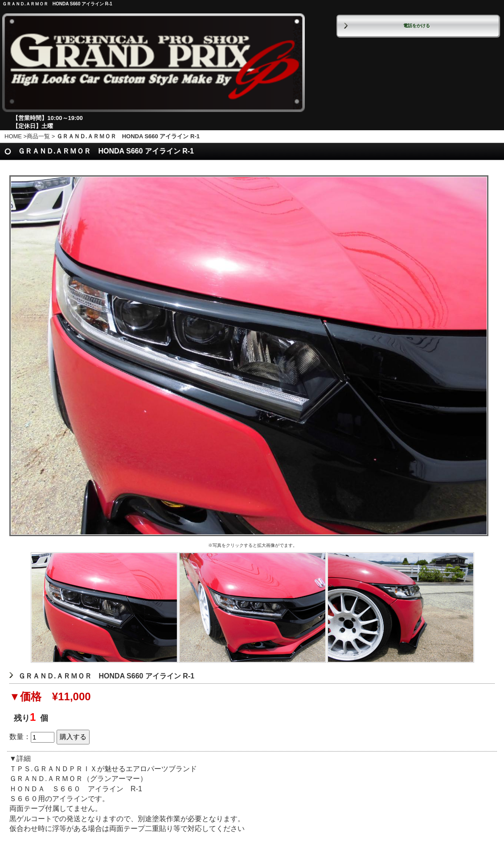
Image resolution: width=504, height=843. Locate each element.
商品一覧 (38, 136)
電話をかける (417, 26)
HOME (13, 136)
